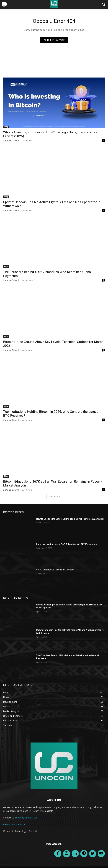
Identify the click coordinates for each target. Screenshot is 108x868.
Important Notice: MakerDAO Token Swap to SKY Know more (67, 544)
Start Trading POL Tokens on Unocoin (55, 570)
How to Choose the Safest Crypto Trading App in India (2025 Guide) (70, 519)
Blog (6, 127)
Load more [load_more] (54, 496)
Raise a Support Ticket (14, 824)
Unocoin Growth (11, 141)
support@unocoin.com (27, 818)
